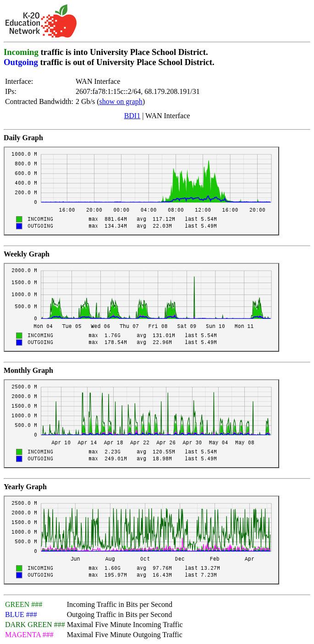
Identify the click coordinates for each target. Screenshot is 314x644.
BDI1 (132, 116)
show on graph (121, 101)
